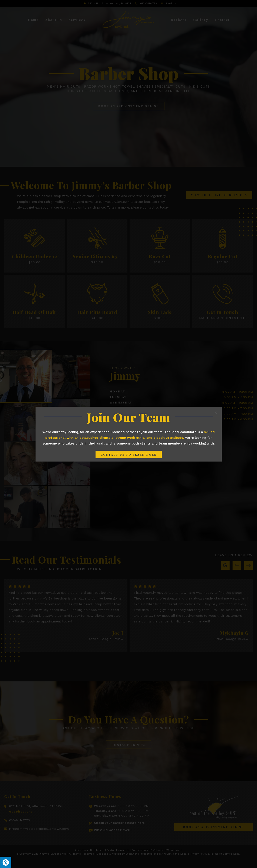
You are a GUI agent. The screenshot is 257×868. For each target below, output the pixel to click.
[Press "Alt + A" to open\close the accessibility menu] (6, 862)
